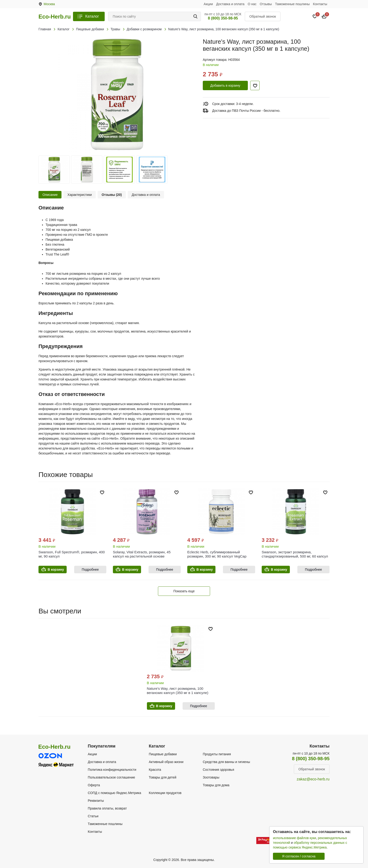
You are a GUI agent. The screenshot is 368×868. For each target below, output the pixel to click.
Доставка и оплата (230, 4)
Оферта (94, 785)
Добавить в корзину (225, 85)
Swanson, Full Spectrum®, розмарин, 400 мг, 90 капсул (72, 554)
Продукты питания (217, 754)
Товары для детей (163, 777)
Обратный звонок (263, 16)
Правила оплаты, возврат (107, 808)
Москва (49, 4)
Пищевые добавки (163, 754)
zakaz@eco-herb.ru (313, 779)
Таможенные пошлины (292, 4)
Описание (50, 195)
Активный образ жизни (166, 762)
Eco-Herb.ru (55, 17)
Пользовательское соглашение (111, 777)
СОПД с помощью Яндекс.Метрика (114, 793)
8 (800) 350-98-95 (223, 18)
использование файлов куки (294, 838)
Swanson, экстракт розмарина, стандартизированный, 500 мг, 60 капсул (295, 554)
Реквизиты (96, 801)
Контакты (320, 4)
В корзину (56, 570)
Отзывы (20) (112, 195)
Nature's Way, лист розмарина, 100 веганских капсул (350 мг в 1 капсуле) (178, 691)
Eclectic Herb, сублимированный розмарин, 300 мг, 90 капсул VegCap (217, 554)
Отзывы (266, 4)
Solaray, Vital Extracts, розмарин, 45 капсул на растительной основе (142, 554)
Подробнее (90, 570)
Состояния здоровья (218, 770)
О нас (252, 4)
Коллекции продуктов (165, 793)
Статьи (93, 816)
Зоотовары (211, 777)
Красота (155, 770)
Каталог (92, 16)
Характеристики (80, 195)
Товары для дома (216, 785)
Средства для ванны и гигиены (226, 762)
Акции (208, 4)
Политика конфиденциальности (112, 770)
